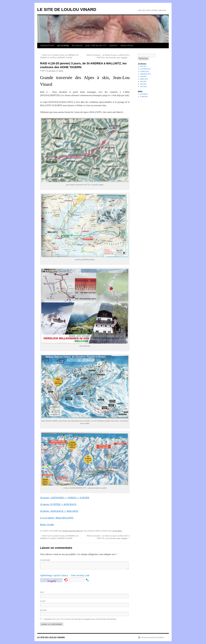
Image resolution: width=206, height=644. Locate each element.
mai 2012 (143, 84)
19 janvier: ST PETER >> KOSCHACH (58, 504)
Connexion (144, 97)
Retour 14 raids (47, 524)
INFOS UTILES (127, 46)
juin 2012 (143, 81)
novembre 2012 (145, 69)
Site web (43, 610)
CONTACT (113, 46)
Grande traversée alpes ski (72, 531)
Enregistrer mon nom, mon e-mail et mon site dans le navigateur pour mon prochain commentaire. (80, 619)
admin (61, 71)
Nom (42, 592)
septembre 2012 (146, 74)
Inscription (144, 94)
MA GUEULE (77, 46)
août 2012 (144, 76)
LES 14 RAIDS (63, 46)
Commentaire (45, 560)
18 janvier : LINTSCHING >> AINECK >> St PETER (65, 498)
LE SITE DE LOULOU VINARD (67, 9)
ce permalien (117, 531)
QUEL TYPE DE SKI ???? (96, 46)
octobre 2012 (145, 71)
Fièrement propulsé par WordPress (152, 637)
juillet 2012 (144, 79)
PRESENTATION (47, 46)
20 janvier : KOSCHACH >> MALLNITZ (59, 511)
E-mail (43, 601)
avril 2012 (144, 86)
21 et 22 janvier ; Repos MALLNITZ (57, 518)
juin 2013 (143, 66)
